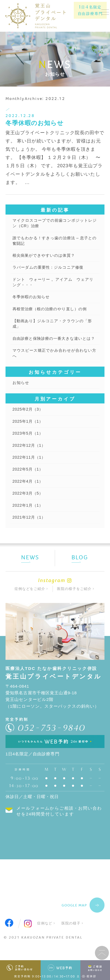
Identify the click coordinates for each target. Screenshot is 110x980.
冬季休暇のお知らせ (35, 123)
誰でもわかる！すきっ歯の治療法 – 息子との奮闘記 (54, 242)
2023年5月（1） (29, 449)
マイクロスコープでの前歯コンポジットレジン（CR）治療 (54, 224)
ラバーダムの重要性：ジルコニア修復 (51, 270)
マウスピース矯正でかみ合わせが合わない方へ (54, 366)
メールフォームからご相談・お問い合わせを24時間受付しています (59, 832)
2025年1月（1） (29, 436)
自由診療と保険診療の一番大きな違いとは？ (53, 348)
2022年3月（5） (29, 512)
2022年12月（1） (30, 462)
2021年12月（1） (30, 537)
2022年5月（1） (29, 487)
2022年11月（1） (30, 474)
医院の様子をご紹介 (74, 609)
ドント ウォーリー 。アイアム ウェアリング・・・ (54, 286)
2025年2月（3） (29, 424)
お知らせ (22, 396)
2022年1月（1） (29, 525)
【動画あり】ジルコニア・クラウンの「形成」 (51, 329)
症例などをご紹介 (30, 609)
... (27, 182)
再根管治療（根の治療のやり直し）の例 (53, 314)
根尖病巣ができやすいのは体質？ (47, 258)
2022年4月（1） (29, 499)
